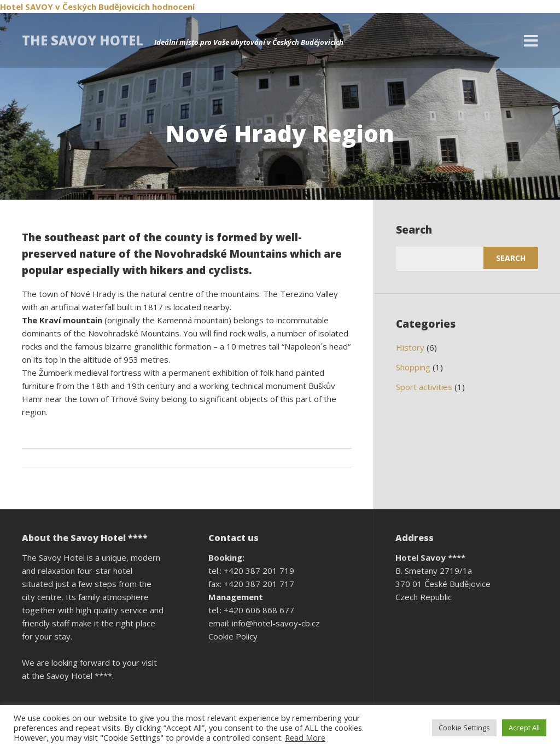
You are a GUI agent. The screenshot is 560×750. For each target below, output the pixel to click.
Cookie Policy (233, 636)
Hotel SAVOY (27, 7)
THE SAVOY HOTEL (83, 40)
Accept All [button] (524, 728)
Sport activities (424, 387)
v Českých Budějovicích (103, 7)
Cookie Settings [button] (464, 728)
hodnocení (173, 7)
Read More (305, 737)
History (410, 347)
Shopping (413, 367)
